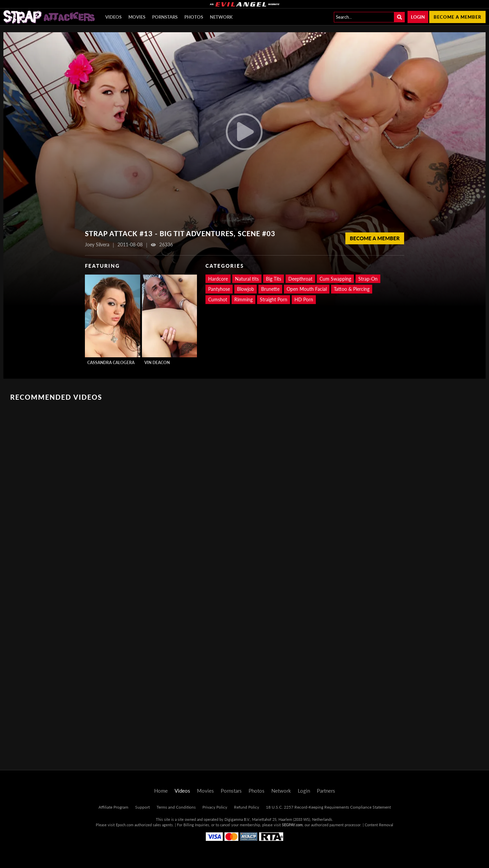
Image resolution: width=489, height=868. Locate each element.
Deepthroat (300, 279)
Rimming (243, 299)
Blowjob (246, 289)
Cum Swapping (335, 279)
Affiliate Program (113, 807)
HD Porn (304, 299)
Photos (194, 17)
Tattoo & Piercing (352, 289)
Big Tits (274, 279)
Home (161, 791)
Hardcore (218, 279)
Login (418, 17)
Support (142, 807)
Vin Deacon (157, 363)
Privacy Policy (215, 807)
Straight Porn (274, 299)
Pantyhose (219, 289)
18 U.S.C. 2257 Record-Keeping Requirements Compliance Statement (328, 807)
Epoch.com (125, 825)
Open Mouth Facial (307, 289)
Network (221, 17)
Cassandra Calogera (111, 363)
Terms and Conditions (176, 807)
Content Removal (379, 825)
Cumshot (218, 299)
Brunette (270, 289)
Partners (326, 791)
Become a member (457, 17)
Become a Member (375, 238)
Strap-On (368, 279)
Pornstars (165, 17)
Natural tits (247, 279)
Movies (137, 17)
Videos (113, 17)
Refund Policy (247, 807)
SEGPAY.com (292, 825)
